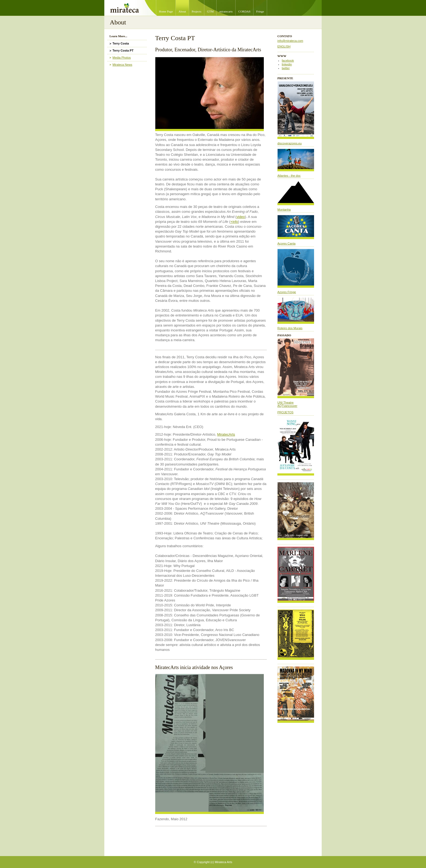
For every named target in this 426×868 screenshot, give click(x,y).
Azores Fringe (287, 292)
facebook (288, 61)
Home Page (166, 11)
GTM (210, 11)
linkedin (287, 64)
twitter (286, 68)
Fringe (260, 11)
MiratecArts (226, 434)
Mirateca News (122, 65)
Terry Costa (121, 43)
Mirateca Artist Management (106, 0)
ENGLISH (284, 46)
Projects (197, 11)
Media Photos (122, 58)
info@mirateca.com (290, 41)
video (241, 217)
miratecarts (226, 11)
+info (234, 222)
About (182, 11)
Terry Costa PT (123, 50)
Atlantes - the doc (289, 176)
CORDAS (244, 11)
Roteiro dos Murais (290, 328)
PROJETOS (285, 412)
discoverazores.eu (289, 143)
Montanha (284, 210)
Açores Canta (286, 243)
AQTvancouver (287, 406)
